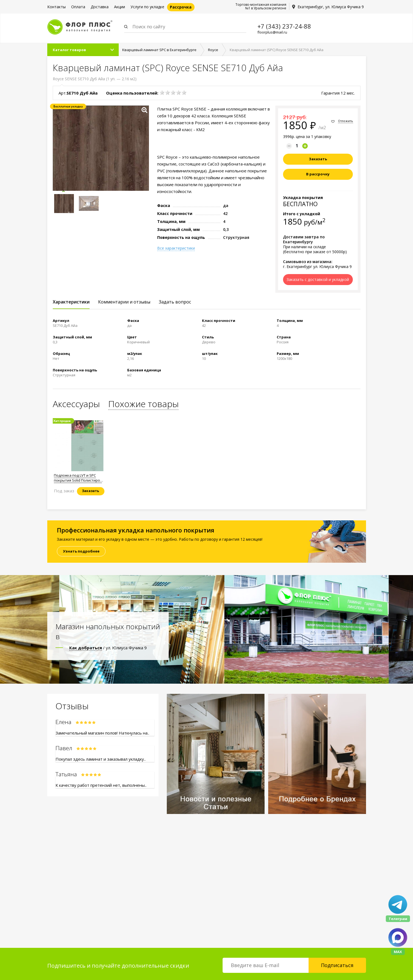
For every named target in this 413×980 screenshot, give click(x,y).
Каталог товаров (69, 50)
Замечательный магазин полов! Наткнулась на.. (102, 733)
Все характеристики (176, 248)
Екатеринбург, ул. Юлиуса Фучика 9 (331, 7)
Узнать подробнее (81, 551)
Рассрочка (181, 7)
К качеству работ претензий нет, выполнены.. (101, 785)
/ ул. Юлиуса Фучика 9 (108, 648)
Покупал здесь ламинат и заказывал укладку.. (101, 759)
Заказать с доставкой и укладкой (318, 279)
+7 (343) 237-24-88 (284, 26)
